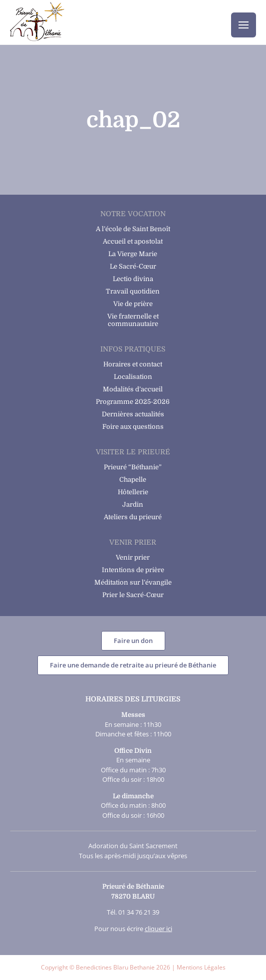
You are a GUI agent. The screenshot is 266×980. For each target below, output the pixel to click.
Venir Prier (133, 542)
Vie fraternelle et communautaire (133, 320)
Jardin (133, 504)
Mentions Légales (201, 967)
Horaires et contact (133, 364)
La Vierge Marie (133, 254)
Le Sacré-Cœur (133, 266)
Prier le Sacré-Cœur (133, 595)
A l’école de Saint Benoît (133, 229)
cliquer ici (158, 929)
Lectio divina (133, 279)
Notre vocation (133, 214)
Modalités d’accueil (133, 389)
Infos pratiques (133, 349)
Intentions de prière (133, 570)
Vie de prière (133, 304)
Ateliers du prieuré (133, 517)
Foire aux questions (133, 427)
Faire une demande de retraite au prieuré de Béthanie (133, 665)
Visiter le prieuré (133, 452)
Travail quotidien (133, 291)
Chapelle (133, 480)
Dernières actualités (133, 414)
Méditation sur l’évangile (133, 582)
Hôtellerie (133, 492)
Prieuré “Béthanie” (133, 467)
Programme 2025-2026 (133, 402)
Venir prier (133, 557)
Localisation (133, 377)
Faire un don (133, 641)
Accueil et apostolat (133, 241)
